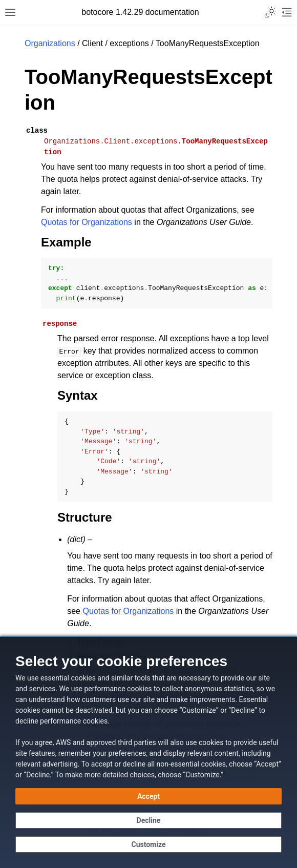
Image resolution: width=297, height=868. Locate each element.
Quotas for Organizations (87, 222)
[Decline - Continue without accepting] (148, 820)
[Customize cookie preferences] (148, 844)
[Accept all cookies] (148, 796)
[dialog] (148, 752)
